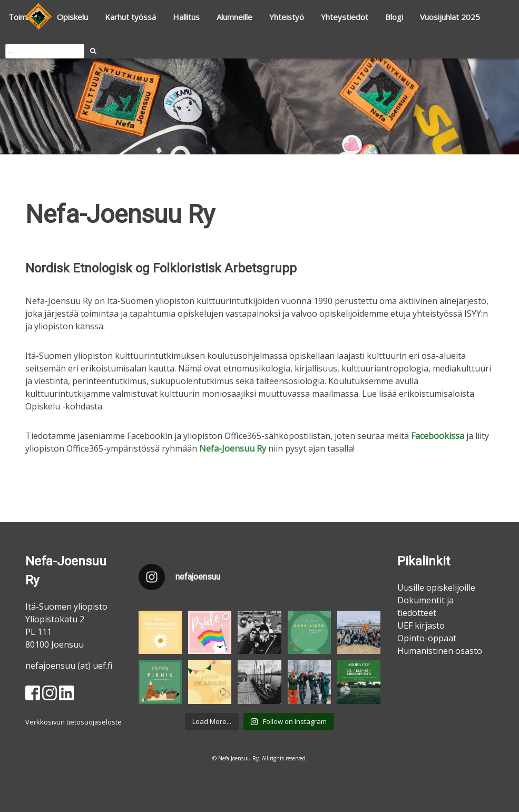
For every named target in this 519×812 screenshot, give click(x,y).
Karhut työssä (130, 17)
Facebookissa (438, 436)
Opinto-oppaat (427, 638)
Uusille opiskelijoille (436, 588)
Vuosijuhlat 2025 (450, 17)
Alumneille (234, 17)
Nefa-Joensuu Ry (233, 448)
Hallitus (186, 17)
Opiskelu (72, 17)
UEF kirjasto (421, 625)
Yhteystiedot (345, 17)
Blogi (394, 17)
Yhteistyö (287, 17)
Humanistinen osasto (440, 651)
